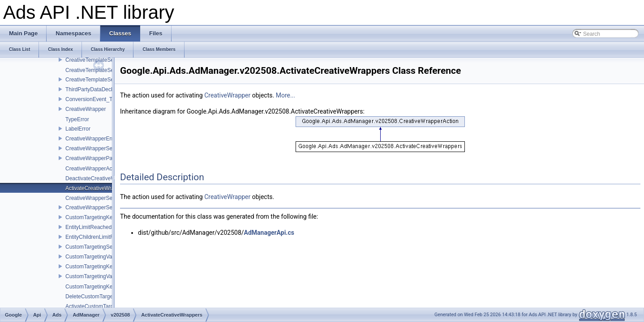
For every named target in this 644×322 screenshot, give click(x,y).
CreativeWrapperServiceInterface (105, 148)
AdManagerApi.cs (269, 233)
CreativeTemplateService (95, 80)
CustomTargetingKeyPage (97, 267)
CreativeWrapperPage (92, 158)
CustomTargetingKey (90, 217)
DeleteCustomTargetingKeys (99, 297)
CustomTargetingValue (92, 257)
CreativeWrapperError (92, 139)
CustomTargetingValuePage (99, 276)
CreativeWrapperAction (93, 169)
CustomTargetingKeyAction (98, 287)
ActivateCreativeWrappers (97, 188)
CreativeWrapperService (95, 208)
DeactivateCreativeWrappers (100, 178)
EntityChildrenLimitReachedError (105, 237)
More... (286, 95)
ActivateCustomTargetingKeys (101, 306)
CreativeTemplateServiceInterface (106, 60)
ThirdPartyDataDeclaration (97, 89)
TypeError (77, 119)
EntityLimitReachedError (94, 227)
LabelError (78, 129)
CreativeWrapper (86, 109)
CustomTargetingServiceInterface (105, 247)
